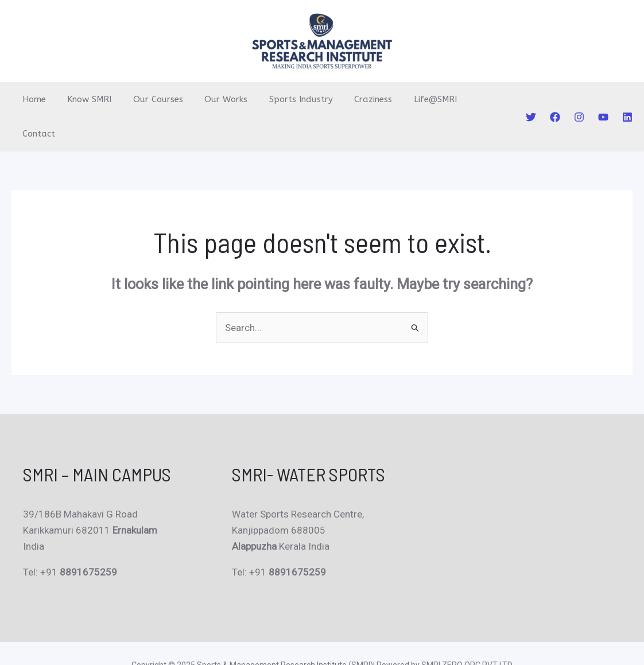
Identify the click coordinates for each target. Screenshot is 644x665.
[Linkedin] (627, 100)
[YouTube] (603, 100)
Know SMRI (83, 99)
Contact (462, 99)
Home (32, 99)
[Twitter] (531, 100)
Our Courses (147, 99)
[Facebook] (555, 100)
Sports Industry (282, 99)
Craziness (350, 99)
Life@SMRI (407, 99)
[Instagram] (579, 100)
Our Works (211, 99)
